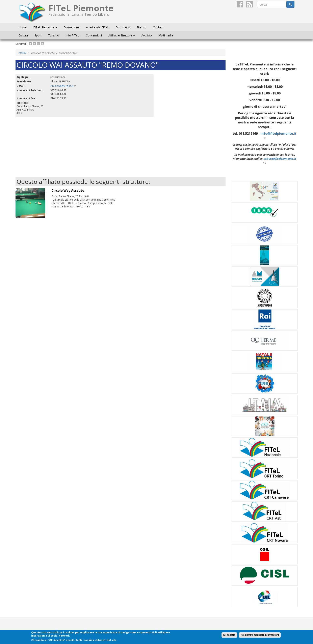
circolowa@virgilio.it (63, 86)
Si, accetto (229, 635)
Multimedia (166, 35)
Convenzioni (94, 35)
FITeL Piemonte (45, 27)
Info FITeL (72, 35)
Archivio (147, 35)
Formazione (72, 27)
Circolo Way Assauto (68, 191)
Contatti (158, 27)
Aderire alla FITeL (97, 27)
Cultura (23, 35)
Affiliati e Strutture (122, 35)
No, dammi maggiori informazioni (260, 635)
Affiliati (22, 53)
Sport (38, 35)
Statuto (141, 27)
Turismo (54, 35)
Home (23, 27)
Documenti (123, 27)
